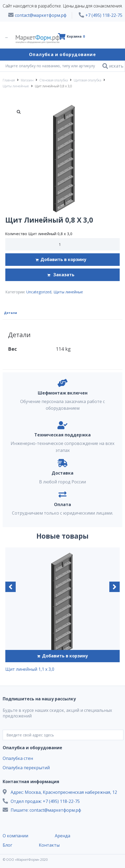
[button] (11, 587)
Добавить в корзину (63, 259)
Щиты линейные (16, 86)
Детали (11, 313)
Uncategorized (39, 292)
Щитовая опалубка (87, 80)
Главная (9, 80)
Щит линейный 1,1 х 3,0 (30, 669)
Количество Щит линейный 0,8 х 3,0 (39, 234)
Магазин (27, 80)
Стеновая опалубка (54, 80)
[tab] (11, 312)
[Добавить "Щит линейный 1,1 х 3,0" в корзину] (62, 656)
